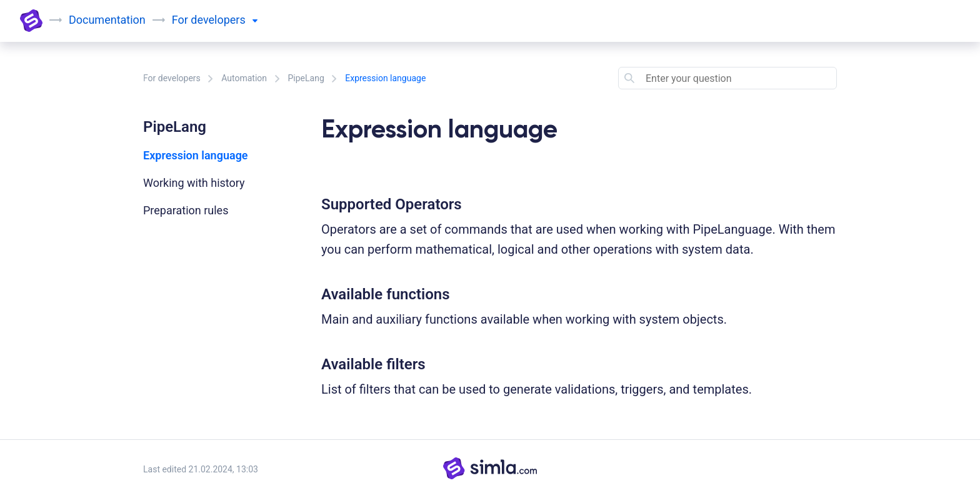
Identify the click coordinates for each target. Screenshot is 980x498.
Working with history (194, 183)
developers (224, 20)
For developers (172, 78)
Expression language (196, 155)
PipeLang (306, 78)
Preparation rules (186, 210)
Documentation (107, 20)
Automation (244, 78)
